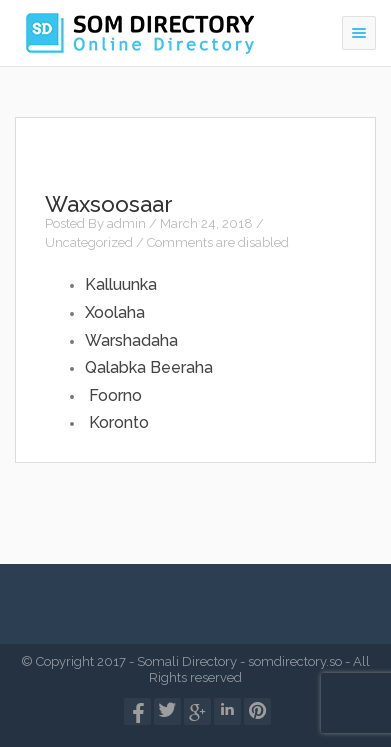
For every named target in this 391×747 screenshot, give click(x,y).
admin (126, 223)
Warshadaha (131, 340)
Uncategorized (89, 242)
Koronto (119, 422)
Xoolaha (115, 312)
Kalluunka (121, 284)
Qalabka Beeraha (149, 367)
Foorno (115, 395)
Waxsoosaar (109, 204)
